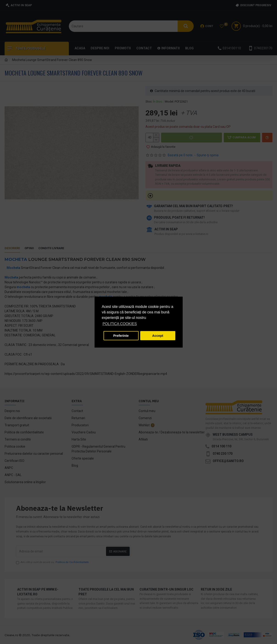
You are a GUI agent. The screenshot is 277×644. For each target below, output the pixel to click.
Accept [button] (158, 336)
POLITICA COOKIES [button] (120, 324)
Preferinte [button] (121, 336)
